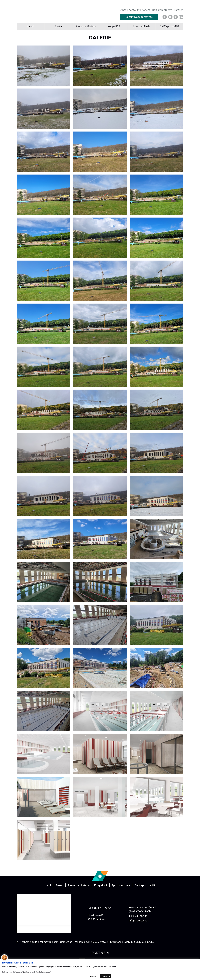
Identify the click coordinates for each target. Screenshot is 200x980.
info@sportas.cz (138, 921)
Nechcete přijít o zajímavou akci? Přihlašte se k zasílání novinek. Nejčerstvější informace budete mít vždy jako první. (87, 942)
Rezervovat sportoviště (139, 17)
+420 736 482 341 (139, 916)
